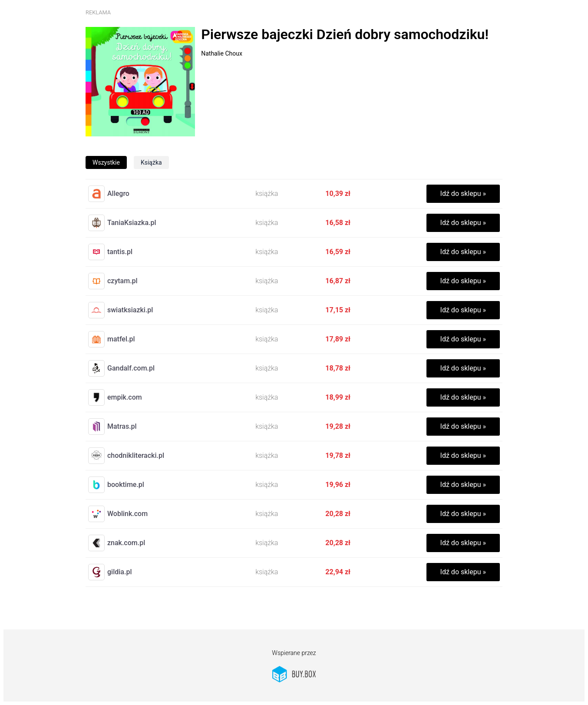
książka (151, 162)
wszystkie (106, 162)
